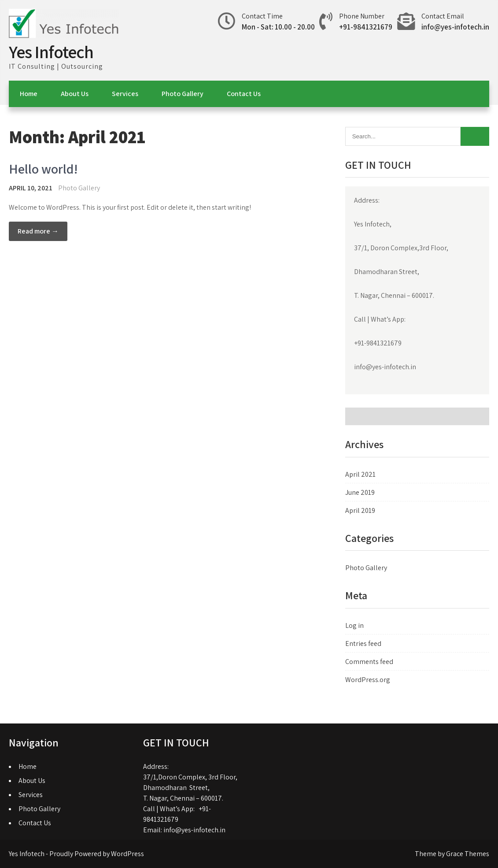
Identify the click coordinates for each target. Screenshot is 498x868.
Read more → (38, 231)
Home (29, 94)
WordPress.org (368, 680)
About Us (75, 94)
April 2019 (360, 510)
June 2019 (360, 492)
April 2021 (360, 474)
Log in (354, 625)
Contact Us (244, 94)
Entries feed (363, 644)
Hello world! (43, 169)
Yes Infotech (51, 52)
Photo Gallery (183, 94)
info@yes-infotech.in (455, 27)
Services (125, 94)
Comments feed (369, 662)
